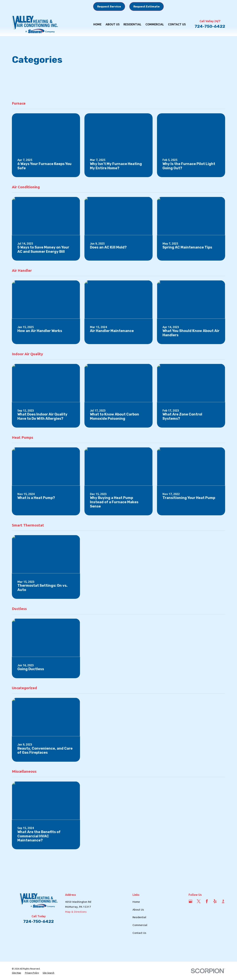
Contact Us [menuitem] (177, 24)
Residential (139, 917)
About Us (138, 910)
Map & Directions (76, 912)
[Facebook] (207, 901)
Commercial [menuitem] (155, 24)
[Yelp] (215, 901)
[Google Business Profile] (191, 901)
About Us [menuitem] (113, 24)
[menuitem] (16, 973)
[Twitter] (199, 901)
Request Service (109, 6)
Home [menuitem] (97, 24)
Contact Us (139, 933)
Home (136, 902)
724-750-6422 (210, 26)
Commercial (140, 925)
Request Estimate (147, 6)
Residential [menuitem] (132, 24)
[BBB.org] (223, 901)
